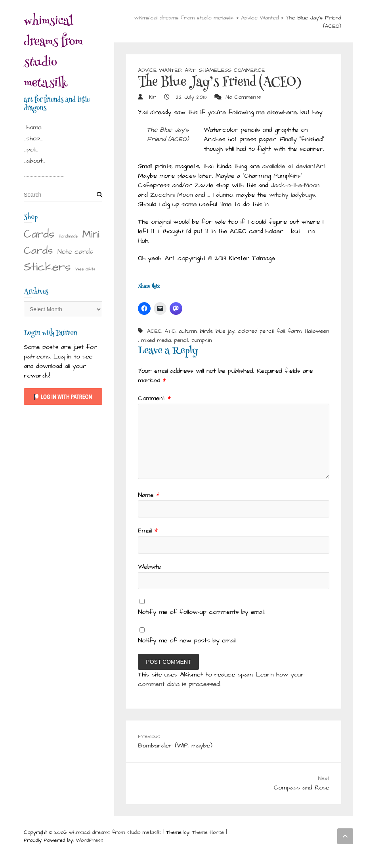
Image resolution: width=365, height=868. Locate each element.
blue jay (225, 331)
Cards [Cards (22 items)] (39, 234)
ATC (170, 331)
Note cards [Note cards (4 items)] (75, 252)
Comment (154, 398)
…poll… (31, 149)
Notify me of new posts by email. (187, 640)
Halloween (317, 331)
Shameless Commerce (232, 70)
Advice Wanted (160, 70)
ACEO (154, 331)
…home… (34, 127)
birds (206, 331)
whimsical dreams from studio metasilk (53, 53)
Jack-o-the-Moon (295, 185)
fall (281, 331)
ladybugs (303, 195)
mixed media (156, 340)
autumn (188, 331)
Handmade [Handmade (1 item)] (69, 236)
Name (149, 495)
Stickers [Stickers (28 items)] (47, 267)
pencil (181, 340)
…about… (34, 161)
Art (190, 70)
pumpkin (202, 340)
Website (149, 567)
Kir (151, 97)
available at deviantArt (294, 166)
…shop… (33, 138)
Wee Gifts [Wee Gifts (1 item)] (85, 269)
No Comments (243, 97)
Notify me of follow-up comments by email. (202, 612)
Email (148, 531)
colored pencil (256, 331)
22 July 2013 (190, 97)
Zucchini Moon (171, 195)
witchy (279, 195)
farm (295, 331)
